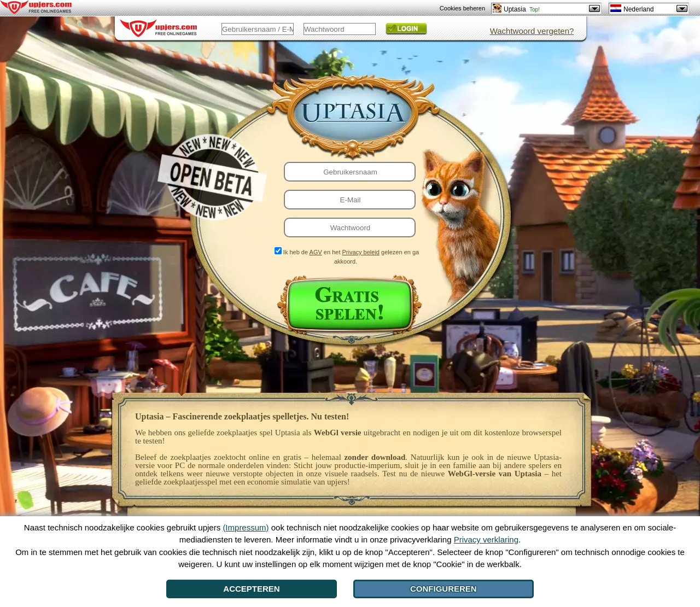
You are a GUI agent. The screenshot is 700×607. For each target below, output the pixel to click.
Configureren (444, 589)
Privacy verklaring (486, 539)
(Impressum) (246, 527)
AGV (316, 252)
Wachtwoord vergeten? (532, 31)
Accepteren (251, 589)
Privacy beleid (361, 252)
